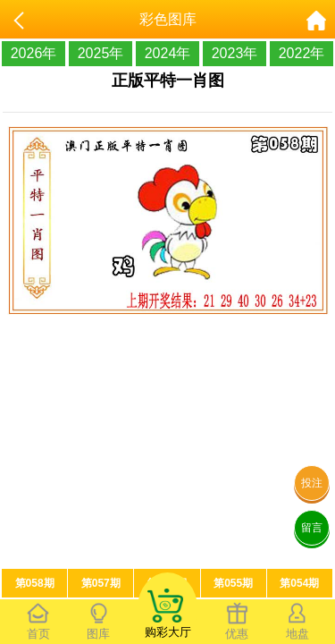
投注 (312, 483)
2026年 (34, 53)
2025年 (101, 53)
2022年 (302, 53)
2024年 (168, 53)
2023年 (235, 53)
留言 (312, 528)
